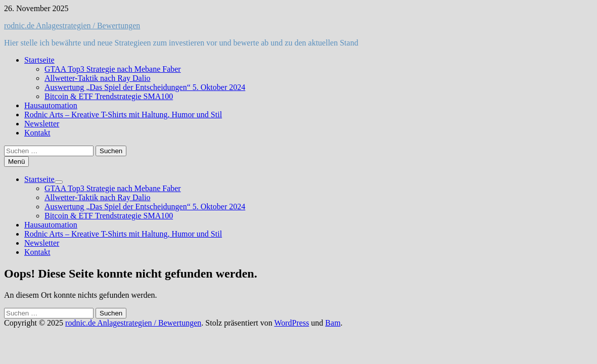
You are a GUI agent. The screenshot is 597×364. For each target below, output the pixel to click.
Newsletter (42, 124)
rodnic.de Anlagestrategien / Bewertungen (72, 26)
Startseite (39, 60)
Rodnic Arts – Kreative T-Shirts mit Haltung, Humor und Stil (123, 115)
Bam (333, 323)
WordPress (291, 323)
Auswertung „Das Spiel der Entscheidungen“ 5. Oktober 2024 (145, 87)
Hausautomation (51, 105)
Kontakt (37, 133)
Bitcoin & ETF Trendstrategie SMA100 (109, 96)
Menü (16, 162)
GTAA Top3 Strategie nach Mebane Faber (113, 69)
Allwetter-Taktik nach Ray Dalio (98, 78)
